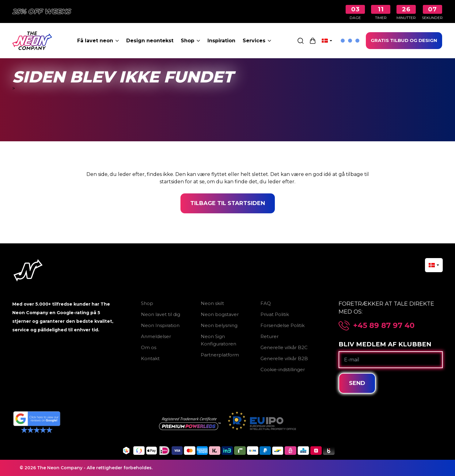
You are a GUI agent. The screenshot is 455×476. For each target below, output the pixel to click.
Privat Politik (275, 314)
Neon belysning (219, 325)
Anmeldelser (156, 336)
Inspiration (221, 41)
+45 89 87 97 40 (384, 326)
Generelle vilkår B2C (284, 347)
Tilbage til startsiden (228, 203)
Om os (149, 347)
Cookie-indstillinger (283, 369)
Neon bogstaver (220, 314)
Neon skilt (212, 303)
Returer (269, 336)
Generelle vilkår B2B (284, 358)
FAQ (266, 303)
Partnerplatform (220, 355)
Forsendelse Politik (282, 325)
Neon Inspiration (160, 325)
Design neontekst (150, 41)
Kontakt (150, 358)
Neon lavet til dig (161, 314)
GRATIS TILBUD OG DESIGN (404, 40)
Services (257, 41)
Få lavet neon (98, 41)
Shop (190, 41)
